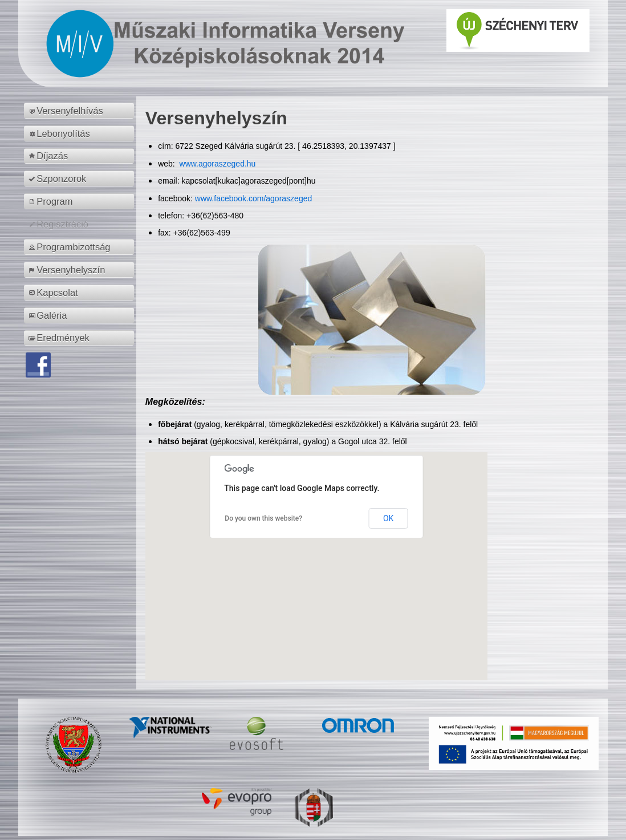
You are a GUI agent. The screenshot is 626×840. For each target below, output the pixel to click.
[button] (316, 556)
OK (388, 518)
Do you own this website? (263, 518)
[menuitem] (81, 111)
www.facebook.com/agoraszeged (253, 198)
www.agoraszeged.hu (217, 164)
